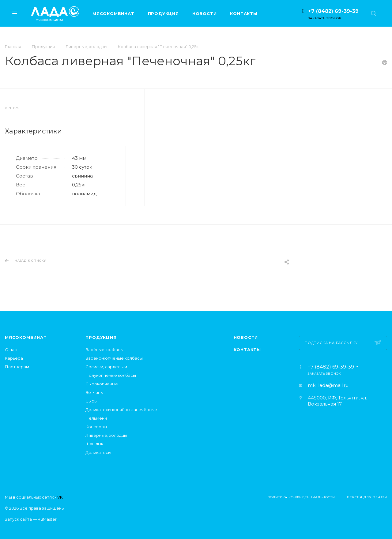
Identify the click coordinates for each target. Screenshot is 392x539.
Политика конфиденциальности (301, 497)
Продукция (101, 337)
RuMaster (47, 519)
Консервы (96, 427)
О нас (11, 350)
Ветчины (94, 392)
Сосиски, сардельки (106, 367)
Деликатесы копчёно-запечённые (121, 410)
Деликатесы (98, 452)
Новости (246, 337)
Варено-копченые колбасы (114, 358)
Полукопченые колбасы (111, 375)
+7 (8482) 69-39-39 (333, 11)
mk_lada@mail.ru (328, 385)
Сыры (91, 401)
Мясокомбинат (26, 337)
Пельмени (96, 418)
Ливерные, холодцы (106, 435)
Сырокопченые (102, 384)
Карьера (14, 358)
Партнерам (17, 367)
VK (60, 497)
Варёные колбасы (104, 350)
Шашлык (94, 444)
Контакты (247, 350)
